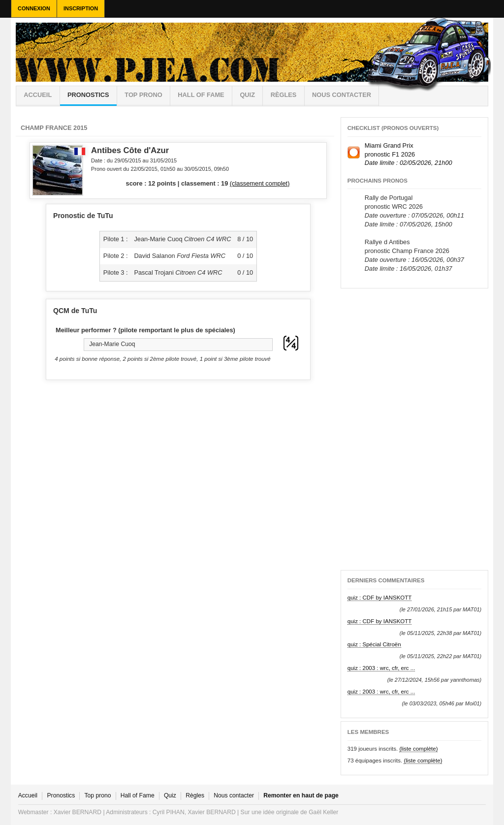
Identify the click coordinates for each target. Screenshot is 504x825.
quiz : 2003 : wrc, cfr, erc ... (381, 668)
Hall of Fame (201, 95)
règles (284, 95)
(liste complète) (418, 749)
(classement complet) (260, 183)
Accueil (38, 95)
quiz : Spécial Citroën (374, 644)
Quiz (247, 95)
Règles (195, 795)
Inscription (81, 8)
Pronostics (88, 95)
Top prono (143, 95)
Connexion (34, 8)
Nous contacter (342, 95)
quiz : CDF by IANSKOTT (380, 598)
